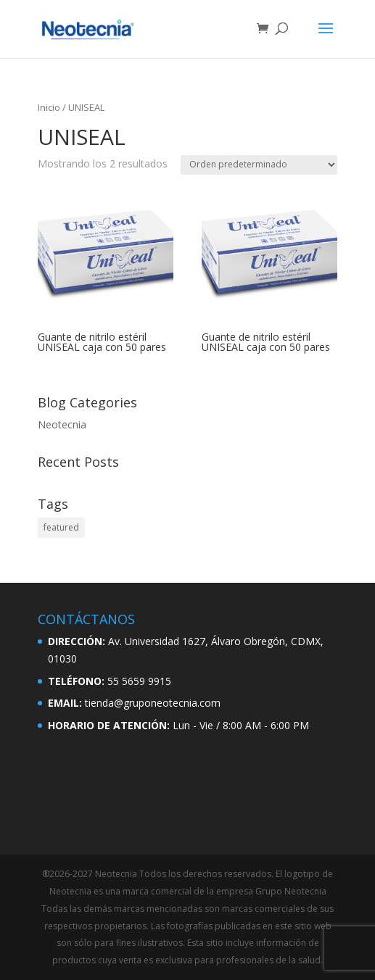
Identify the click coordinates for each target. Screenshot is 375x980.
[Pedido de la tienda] (259, 165)
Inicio (49, 107)
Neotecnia (62, 424)
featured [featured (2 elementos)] (61, 527)
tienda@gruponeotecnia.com (153, 703)
